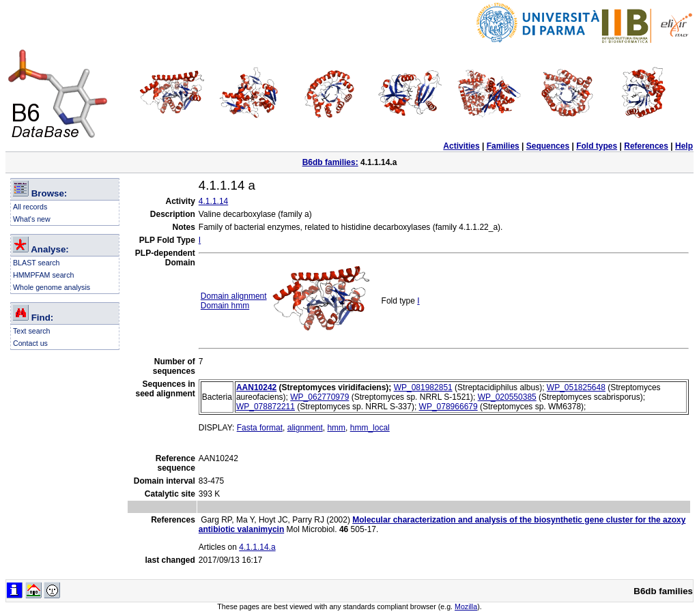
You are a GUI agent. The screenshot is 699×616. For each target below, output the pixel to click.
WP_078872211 (266, 407)
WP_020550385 (507, 397)
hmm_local (370, 428)
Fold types (597, 146)
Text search (32, 331)
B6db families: (330, 162)
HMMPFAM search (43, 275)
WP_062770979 (319, 397)
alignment (305, 428)
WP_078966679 (448, 407)
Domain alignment (234, 296)
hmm (336, 428)
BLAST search (37, 263)
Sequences (548, 146)
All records (30, 207)
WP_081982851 (423, 387)
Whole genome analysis (52, 287)
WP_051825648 (576, 387)
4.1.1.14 (213, 201)
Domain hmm (225, 306)
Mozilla (466, 606)
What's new (32, 219)
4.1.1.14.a (257, 547)
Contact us (30, 343)
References (646, 146)
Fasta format (260, 428)
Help (684, 146)
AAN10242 (256, 387)
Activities (461, 146)
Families (503, 146)
